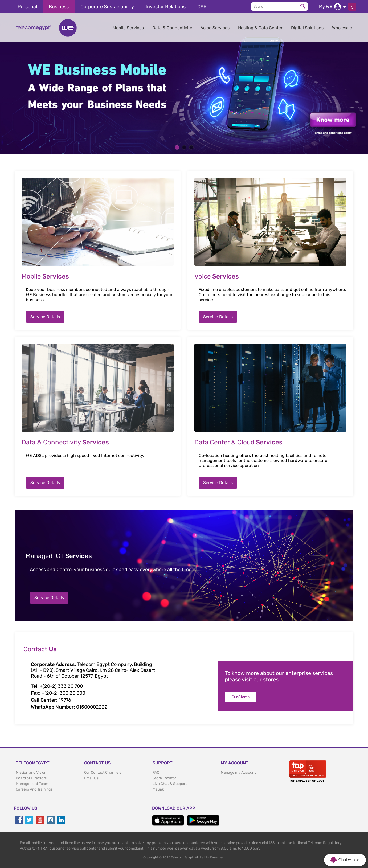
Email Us (91, 778)
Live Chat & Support (170, 783)
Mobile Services (128, 28)
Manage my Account (238, 772)
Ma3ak (158, 789)
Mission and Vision (31, 772)
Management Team (32, 783)
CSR (202, 6)
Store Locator (164, 778)
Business (59, 6)
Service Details (45, 316)
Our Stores (241, 697)
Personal (27, 6)
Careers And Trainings (34, 789)
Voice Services (215, 28)
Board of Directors (31, 778)
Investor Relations (166, 6)
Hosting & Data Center (260, 28)
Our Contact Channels (103, 772)
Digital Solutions (307, 28)
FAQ (156, 772)
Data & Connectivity (172, 28)
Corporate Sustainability (107, 6)
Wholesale (342, 28)
